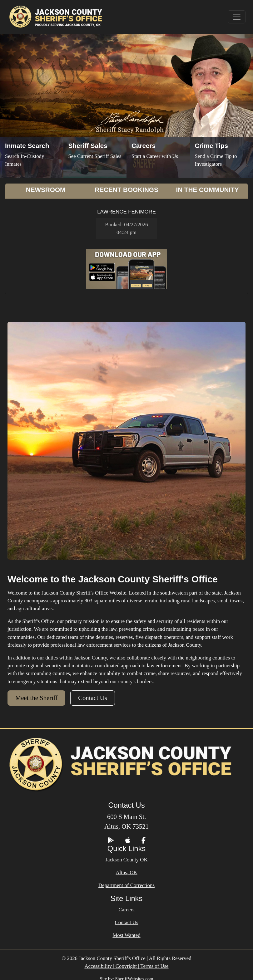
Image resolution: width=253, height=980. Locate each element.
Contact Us (93, 698)
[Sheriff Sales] (95, 157)
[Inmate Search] (32, 157)
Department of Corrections (126, 885)
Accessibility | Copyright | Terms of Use (126, 966)
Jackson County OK (126, 860)
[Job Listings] (158, 157)
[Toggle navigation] (237, 17)
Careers (126, 910)
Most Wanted (126, 935)
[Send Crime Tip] (222, 157)
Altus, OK (127, 872)
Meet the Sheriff (36, 698)
